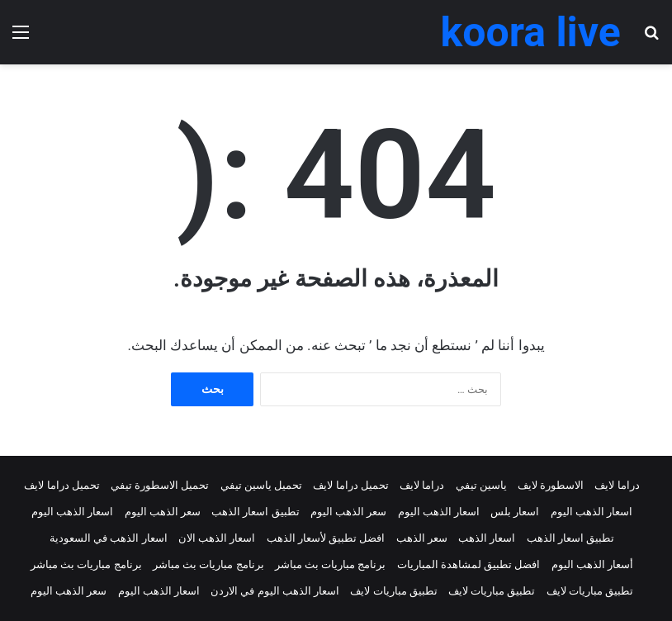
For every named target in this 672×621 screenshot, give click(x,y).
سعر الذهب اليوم (348, 512)
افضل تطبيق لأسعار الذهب (326, 538)
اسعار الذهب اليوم (592, 512)
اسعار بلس (515, 512)
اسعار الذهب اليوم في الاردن (275, 591)
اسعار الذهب (487, 538)
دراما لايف (617, 485)
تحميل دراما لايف (350, 485)
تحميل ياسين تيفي (261, 485)
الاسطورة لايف (551, 485)
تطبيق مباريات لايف (590, 591)
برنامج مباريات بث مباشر (331, 564)
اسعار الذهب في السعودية (109, 538)
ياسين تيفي (481, 485)
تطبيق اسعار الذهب (255, 512)
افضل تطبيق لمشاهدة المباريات (469, 564)
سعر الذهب (422, 538)
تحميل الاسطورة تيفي (160, 485)
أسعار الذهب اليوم (592, 564)
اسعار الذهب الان (217, 538)
